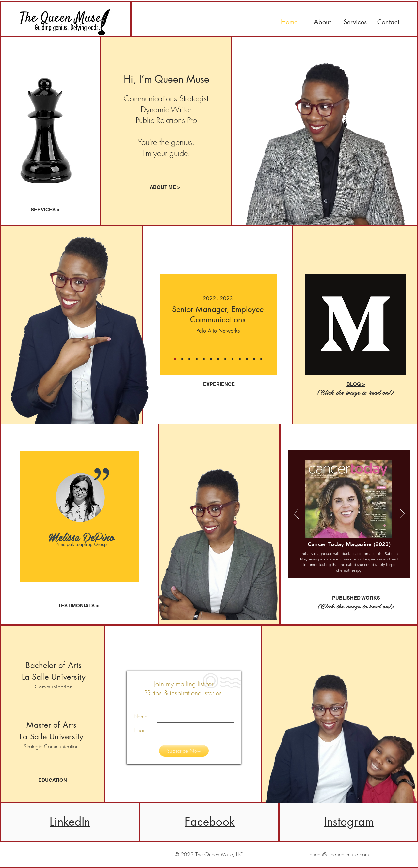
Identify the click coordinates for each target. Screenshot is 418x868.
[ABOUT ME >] (165, 187)
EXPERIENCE (219, 384)
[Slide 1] (189, 359)
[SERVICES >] (45, 209)
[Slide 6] (233, 359)
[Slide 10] (261, 359)
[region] (80, 516)
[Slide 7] (240, 359)
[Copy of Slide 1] (182, 359)
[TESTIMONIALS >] (79, 605)
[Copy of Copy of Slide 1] (175, 359)
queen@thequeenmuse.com (339, 854)
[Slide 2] (204, 359)
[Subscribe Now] (184, 751)
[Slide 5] (225, 359)
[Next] (275, 325)
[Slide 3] (211, 359)
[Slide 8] (247, 359)
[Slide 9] (254, 359)
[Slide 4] (218, 359)
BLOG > (356, 384)
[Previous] (161, 325)
